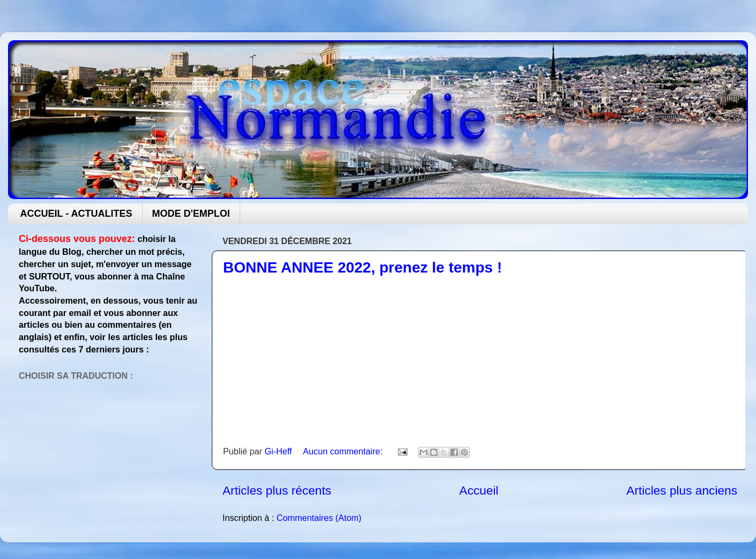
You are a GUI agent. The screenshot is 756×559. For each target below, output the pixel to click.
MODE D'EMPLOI (191, 214)
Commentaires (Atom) (319, 518)
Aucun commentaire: (344, 451)
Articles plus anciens (682, 490)
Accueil (479, 490)
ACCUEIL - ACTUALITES (76, 214)
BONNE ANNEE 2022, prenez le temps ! (362, 267)
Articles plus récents (277, 490)
